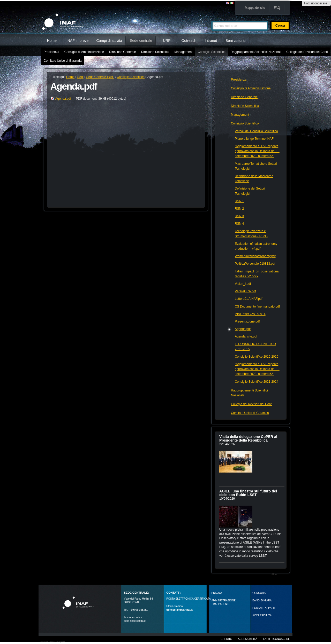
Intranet (211, 41)
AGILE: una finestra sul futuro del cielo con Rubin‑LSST (248, 493)
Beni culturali (236, 41)
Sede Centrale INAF (100, 77)
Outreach (189, 41)
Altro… (276, 574)
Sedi (80, 77)
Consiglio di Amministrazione (84, 52)
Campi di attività (109, 41)
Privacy (217, 593)
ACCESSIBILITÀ (262, 615)
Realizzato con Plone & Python (52, 641)
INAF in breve (78, 41)
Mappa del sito (255, 8)
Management (183, 52)
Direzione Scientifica (155, 52)
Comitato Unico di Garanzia (63, 61)
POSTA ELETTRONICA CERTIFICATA (189, 599)
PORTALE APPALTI (264, 608)
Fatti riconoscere (316, 3)
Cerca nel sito (211, 18)
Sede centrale (141, 41)
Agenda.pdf (61, 99)
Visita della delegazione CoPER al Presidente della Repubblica (248, 438)
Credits (226, 639)
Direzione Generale (122, 52)
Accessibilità (247, 639)
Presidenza (51, 52)
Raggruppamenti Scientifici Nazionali (256, 52)
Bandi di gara (262, 600)
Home (52, 41)
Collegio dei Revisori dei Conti (307, 52)
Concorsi (259, 593)
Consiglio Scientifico (211, 52)
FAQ (277, 8)
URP (167, 41)
